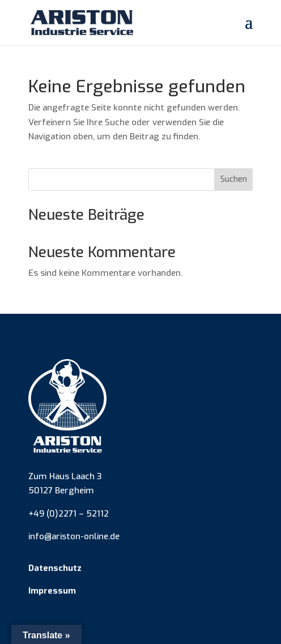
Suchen (234, 179)
